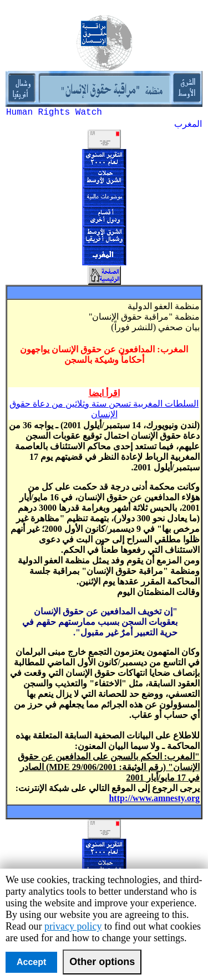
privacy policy (73, 926)
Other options (102, 962)
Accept (31, 962)
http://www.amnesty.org (154, 798)
